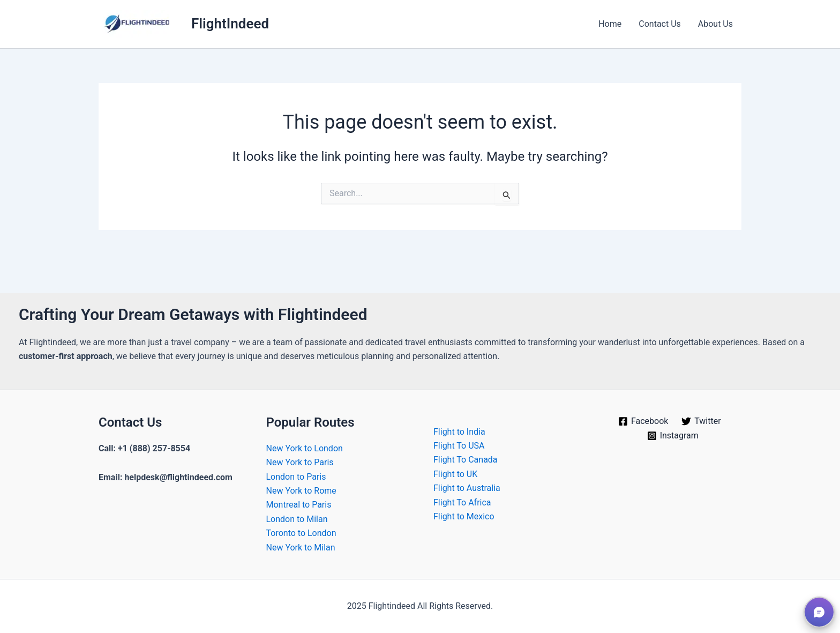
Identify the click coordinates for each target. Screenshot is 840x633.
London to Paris (296, 477)
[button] (819, 612)
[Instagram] (673, 436)
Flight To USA (459, 446)
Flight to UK (455, 474)
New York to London (305, 448)
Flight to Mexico (464, 516)
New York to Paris (300, 462)
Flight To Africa (462, 502)
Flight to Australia (467, 488)
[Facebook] (643, 421)
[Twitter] (701, 421)
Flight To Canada (466, 460)
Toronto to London (301, 533)
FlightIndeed (230, 24)
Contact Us (660, 24)
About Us (715, 24)
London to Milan (297, 519)
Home (610, 24)
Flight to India (459, 432)
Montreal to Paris (299, 505)
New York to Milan (301, 548)
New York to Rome (301, 491)
